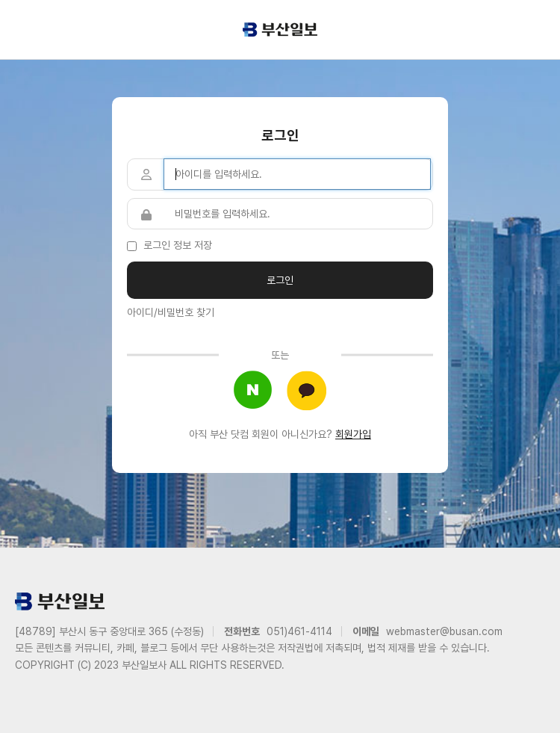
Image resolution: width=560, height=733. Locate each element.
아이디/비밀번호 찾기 (171, 312)
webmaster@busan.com (444, 631)
